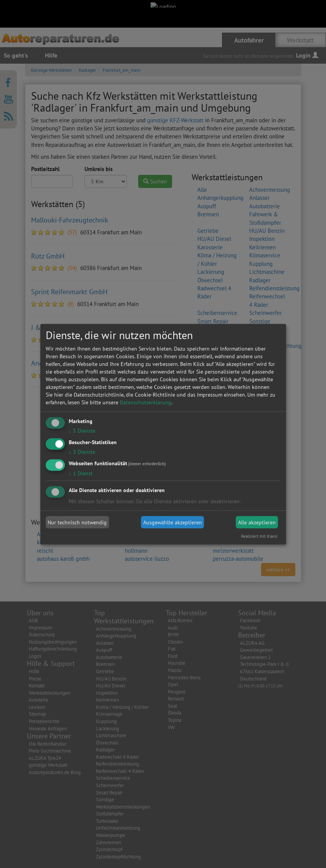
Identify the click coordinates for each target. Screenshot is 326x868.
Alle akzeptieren (257, 522)
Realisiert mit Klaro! (259, 536)
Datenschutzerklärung (146, 402)
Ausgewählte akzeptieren (173, 522)
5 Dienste (82, 431)
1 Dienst (81, 473)
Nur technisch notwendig (77, 522)
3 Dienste (82, 451)
